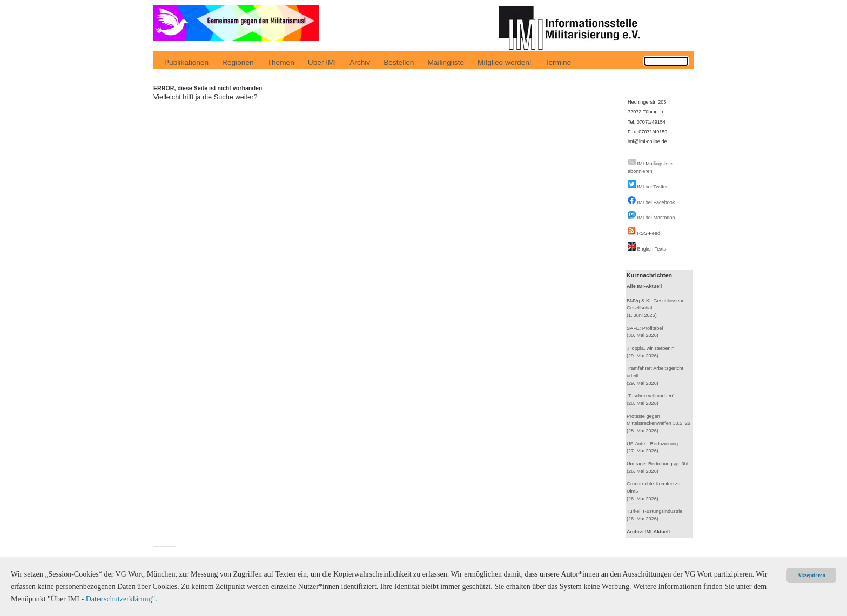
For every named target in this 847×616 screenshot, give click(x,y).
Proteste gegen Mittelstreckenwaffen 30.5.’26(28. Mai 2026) (658, 424)
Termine (558, 62)
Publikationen (186, 62)
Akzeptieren (811, 575)
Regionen (238, 62)
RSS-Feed (649, 233)
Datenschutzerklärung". (122, 599)
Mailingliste (446, 62)
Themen (281, 62)
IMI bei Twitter (653, 187)
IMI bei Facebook (656, 202)
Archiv (360, 62)
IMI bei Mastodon (656, 218)
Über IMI (322, 62)
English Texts (652, 249)
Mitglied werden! (505, 62)
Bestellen (399, 62)
